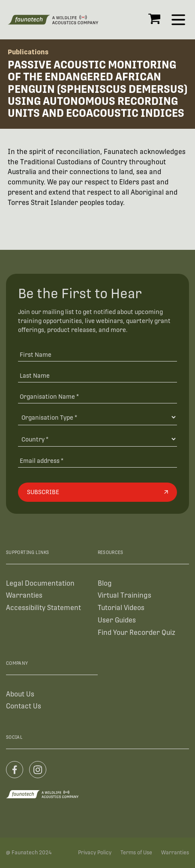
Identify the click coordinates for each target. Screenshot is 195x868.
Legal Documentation (40, 583)
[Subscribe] (97, 492)
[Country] (97, 439)
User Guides (117, 620)
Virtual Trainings (124, 595)
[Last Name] (97, 375)
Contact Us (24, 706)
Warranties (24, 595)
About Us (20, 694)
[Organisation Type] (97, 417)
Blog (105, 583)
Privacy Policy (95, 853)
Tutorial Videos (121, 608)
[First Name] (97, 354)
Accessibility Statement (43, 608)
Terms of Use (136, 853)
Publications (28, 52)
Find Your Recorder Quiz (136, 632)
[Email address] (97, 460)
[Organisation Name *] (97, 396)
